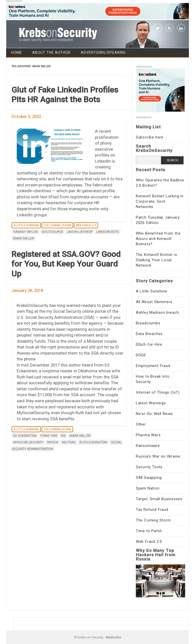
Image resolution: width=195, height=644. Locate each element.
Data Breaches (149, 334)
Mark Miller (24, 238)
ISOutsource (52, 232)
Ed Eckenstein (25, 436)
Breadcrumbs (148, 323)
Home (17, 53)
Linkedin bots (108, 232)
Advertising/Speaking (103, 53)
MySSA (53, 442)
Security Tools (149, 467)
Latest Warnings (151, 403)
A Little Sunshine (26, 225)
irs (63, 436)
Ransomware (148, 446)
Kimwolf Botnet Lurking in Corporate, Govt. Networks (160, 201)
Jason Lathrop (80, 232)
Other (141, 424)
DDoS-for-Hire (149, 344)
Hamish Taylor (26, 232)
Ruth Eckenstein (93, 442)
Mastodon (113, 637)
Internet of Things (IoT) (158, 392)
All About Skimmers (154, 302)
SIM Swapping (149, 478)
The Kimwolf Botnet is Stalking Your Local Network (157, 260)
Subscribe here (150, 137)
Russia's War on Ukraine (158, 456)
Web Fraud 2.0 (86, 225)
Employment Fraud (153, 366)
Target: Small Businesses (159, 499)
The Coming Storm (57, 225)
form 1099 (49, 436)
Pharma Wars (148, 435)
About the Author (51, 53)
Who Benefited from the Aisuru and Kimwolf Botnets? (158, 239)
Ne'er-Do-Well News (154, 414)
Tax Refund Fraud (152, 510)
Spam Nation (148, 488)
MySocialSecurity (28, 442)
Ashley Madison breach (157, 312)
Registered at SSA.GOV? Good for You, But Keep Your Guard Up (66, 264)
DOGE (141, 355)
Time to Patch (149, 531)
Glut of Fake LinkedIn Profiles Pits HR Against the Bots (65, 95)
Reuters (69, 442)
